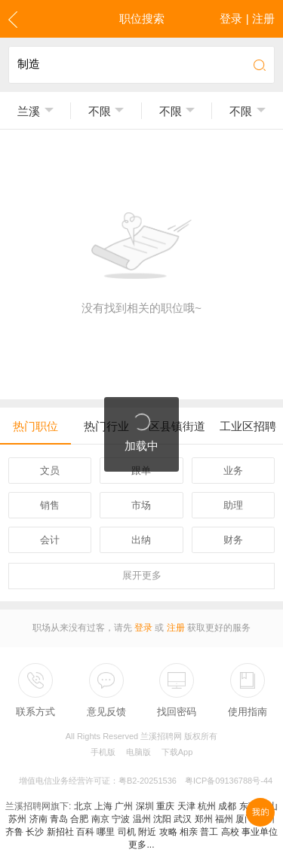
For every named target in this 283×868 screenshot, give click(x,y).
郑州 (204, 819)
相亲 (189, 832)
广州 (124, 806)
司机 (127, 832)
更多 (142, 575)
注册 (176, 628)
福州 (224, 819)
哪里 (106, 832)
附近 (147, 832)
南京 (100, 819)
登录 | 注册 (247, 18)
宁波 (121, 819)
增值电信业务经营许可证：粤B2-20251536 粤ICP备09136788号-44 (146, 781)
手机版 (103, 752)
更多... (141, 845)
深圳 (145, 806)
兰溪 (29, 111)
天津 (186, 806)
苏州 (17, 819)
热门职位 (35, 426)
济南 (38, 819)
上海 (103, 806)
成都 (227, 806)
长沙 (35, 832)
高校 (230, 832)
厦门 (245, 819)
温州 (142, 819)
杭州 (207, 806)
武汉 (183, 819)
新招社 (60, 832)
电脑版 (138, 752)
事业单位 (260, 832)
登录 (143, 628)
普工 (209, 832)
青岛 (59, 819)
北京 (83, 806)
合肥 (79, 819)
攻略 (168, 832)
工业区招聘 (248, 426)
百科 (85, 832)
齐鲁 (14, 832)
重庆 (165, 806)
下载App (177, 752)
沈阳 (162, 819)
